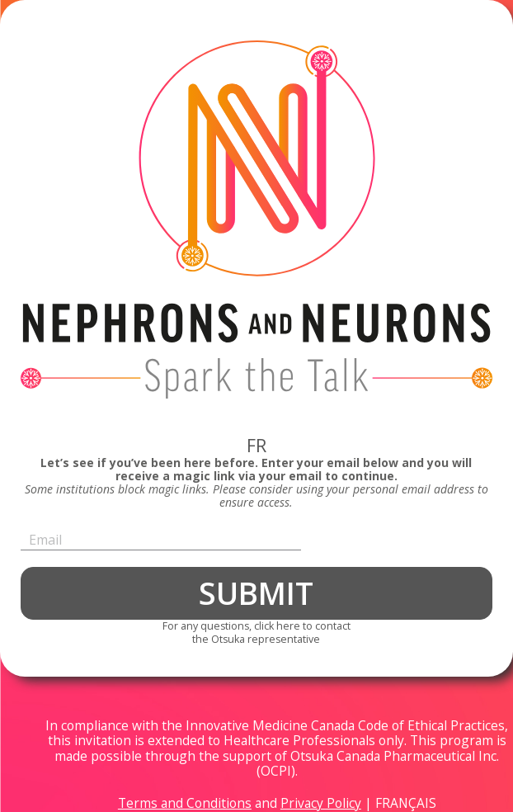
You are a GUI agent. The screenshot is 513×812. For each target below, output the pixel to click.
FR (256, 445)
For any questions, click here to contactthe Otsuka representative (256, 633)
